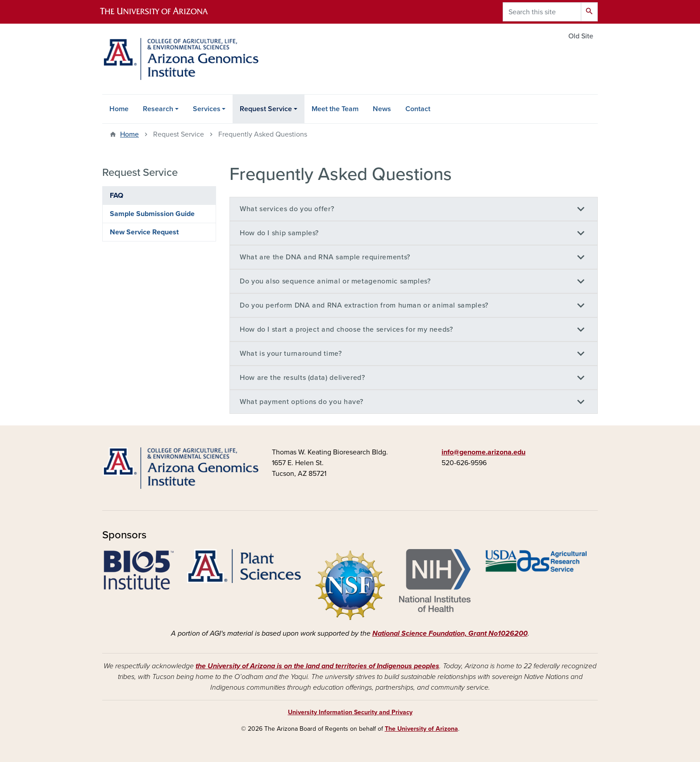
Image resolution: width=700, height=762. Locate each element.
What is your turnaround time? (291, 354)
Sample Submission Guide (152, 214)
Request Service (266, 109)
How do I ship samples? (279, 233)
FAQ (117, 196)
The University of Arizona (421, 729)
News (382, 109)
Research (158, 109)
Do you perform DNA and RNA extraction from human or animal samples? (364, 305)
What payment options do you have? (302, 402)
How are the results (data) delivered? (302, 378)
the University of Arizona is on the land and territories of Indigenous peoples (317, 666)
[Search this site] (542, 12)
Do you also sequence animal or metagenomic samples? (335, 281)
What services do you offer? (287, 209)
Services (207, 109)
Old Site (581, 36)
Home (119, 109)
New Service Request (144, 232)
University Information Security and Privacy (350, 712)
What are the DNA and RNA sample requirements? (325, 257)
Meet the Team (335, 109)
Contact (418, 109)
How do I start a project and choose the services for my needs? (346, 329)
